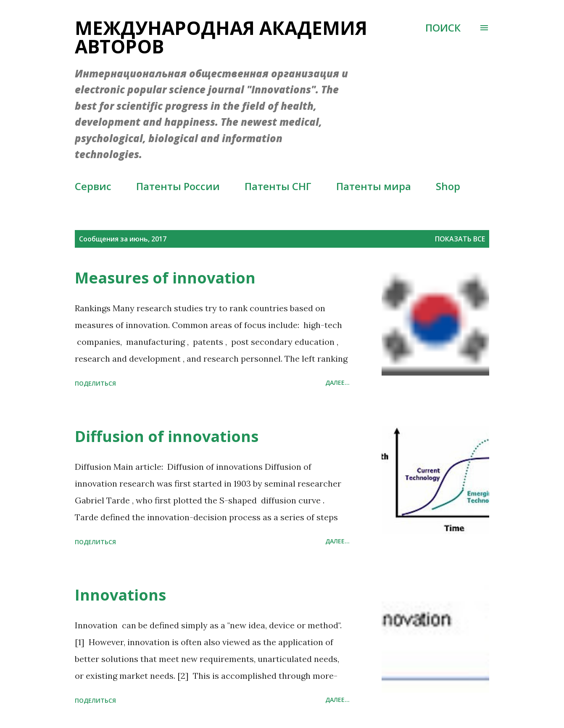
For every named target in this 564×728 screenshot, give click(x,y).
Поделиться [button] (95, 383)
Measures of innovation (165, 278)
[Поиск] (443, 28)
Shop (448, 186)
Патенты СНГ (278, 186)
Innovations (120, 595)
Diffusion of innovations (167, 436)
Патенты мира (374, 186)
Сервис (93, 186)
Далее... (337, 383)
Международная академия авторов (221, 37)
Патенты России (178, 186)
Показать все (460, 239)
